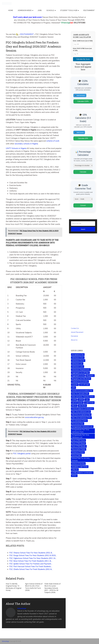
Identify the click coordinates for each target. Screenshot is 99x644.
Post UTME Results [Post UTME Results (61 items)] (79, 446)
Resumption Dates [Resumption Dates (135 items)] (79, 449)
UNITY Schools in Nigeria (16, 148)
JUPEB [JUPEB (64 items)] (81, 400)
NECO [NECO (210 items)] (74, 406)
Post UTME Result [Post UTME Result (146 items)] (78, 443)
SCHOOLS (50, 10)
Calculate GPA (83, 138)
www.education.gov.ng (34, 417)
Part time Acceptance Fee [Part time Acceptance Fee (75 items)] (81, 415)
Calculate (83, 172)
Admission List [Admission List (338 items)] (77, 364)
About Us (74, 340)
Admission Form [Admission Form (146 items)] (78, 358)
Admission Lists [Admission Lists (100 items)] (78, 367)
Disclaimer (74, 336)
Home (11, 10)
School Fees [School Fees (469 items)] (76, 455)
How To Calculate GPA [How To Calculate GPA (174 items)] (80, 394)
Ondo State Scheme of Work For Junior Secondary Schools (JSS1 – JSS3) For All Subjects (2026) (52, 588)
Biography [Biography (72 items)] (90, 376)
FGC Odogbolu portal (22, 454)
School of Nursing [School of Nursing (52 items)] (78, 464)
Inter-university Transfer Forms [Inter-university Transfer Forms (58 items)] (83, 397)
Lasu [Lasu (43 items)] (87, 400)
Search (83, 229)
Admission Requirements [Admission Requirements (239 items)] (81, 370)
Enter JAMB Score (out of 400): (83, 41)
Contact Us (75, 328)
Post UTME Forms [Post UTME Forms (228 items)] (78, 440)
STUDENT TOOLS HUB (69, 10)
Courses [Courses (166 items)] (75, 385)
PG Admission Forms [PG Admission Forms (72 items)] (79, 421)
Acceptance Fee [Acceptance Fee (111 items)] (78, 355)
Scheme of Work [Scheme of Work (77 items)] (78, 452)
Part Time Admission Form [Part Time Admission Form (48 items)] (81, 418)
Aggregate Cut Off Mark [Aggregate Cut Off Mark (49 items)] (80, 373)
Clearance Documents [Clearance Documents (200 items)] (80, 382)
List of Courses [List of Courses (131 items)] (77, 403)
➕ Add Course (79, 132)
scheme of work (53, 141)
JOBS (40, 10)
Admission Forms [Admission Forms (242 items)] (78, 361)
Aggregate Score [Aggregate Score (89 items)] (78, 376)
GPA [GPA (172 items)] (73, 388)
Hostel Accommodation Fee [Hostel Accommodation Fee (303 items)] (82, 391)
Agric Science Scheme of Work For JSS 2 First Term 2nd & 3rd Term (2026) (34, 587)
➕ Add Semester (80, 95)
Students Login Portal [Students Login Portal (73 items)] (80, 467)
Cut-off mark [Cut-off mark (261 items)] (84, 385)
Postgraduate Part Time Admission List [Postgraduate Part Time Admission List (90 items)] (80, 436)
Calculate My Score (83, 59)
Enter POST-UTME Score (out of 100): (82, 49)
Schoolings (22, 608)
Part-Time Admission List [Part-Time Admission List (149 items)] (81, 412)
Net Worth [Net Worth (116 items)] (82, 406)
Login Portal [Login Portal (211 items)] (89, 403)
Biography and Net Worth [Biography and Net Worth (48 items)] (81, 379)
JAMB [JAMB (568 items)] (74, 400)
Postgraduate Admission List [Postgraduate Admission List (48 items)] (82, 427)
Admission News (25, 10)
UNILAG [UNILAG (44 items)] (75, 470)
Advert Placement (77, 332)
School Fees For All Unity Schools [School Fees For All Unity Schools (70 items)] (81, 459)
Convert (83, 205)
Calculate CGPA (83, 101)
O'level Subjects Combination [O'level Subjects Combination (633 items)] (82, 409)
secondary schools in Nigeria (26, 144)
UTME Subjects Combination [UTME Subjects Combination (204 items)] (82, 473)
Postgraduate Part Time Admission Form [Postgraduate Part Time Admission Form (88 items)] (80, 431)
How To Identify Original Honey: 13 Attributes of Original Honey (14, 587)
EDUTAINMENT (89, 10)
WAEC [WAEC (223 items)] (74, 476)
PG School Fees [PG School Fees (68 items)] (78, 424)
